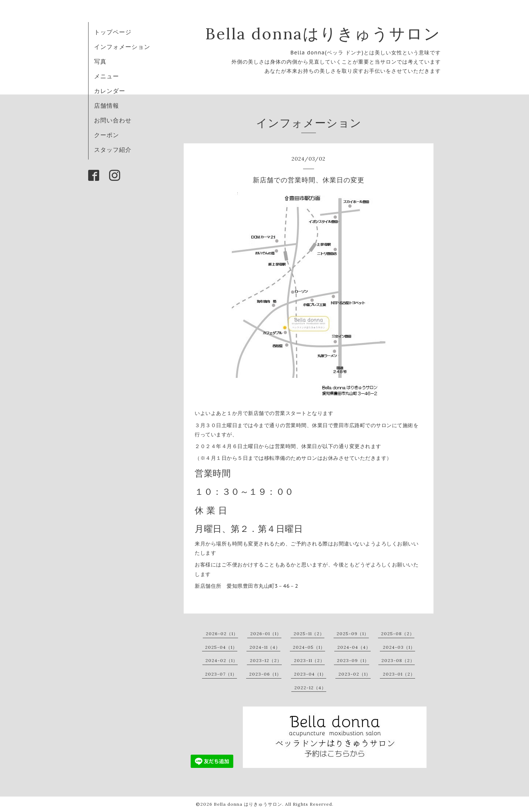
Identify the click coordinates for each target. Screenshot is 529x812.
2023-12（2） (266, 660)
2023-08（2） (398, 660)
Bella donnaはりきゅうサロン (323, 34)
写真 (100, 61)
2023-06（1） (265, 674)
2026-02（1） (222, 634)
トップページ (113, 32)
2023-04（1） (310, 674)
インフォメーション (122, 47)
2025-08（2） (398, 634)
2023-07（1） (221, 674)
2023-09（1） (353, 660)
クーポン (107, 135)
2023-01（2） (399, 674)
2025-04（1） (221, 647)
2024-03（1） (399, 647)
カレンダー (110, 91)
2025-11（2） (309, 634)
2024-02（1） (222, 660)
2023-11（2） (309, 660)
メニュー (107, 76)
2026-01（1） (266, 634)
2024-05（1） (309, 647)
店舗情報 (107, 105)
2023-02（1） (355, 674)
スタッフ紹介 (113, 150)
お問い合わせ (113, 120)
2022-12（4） (310, 688)
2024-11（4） (265, 647)
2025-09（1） (353, 634)
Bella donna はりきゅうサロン (248, 804)
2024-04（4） (354, 647)
